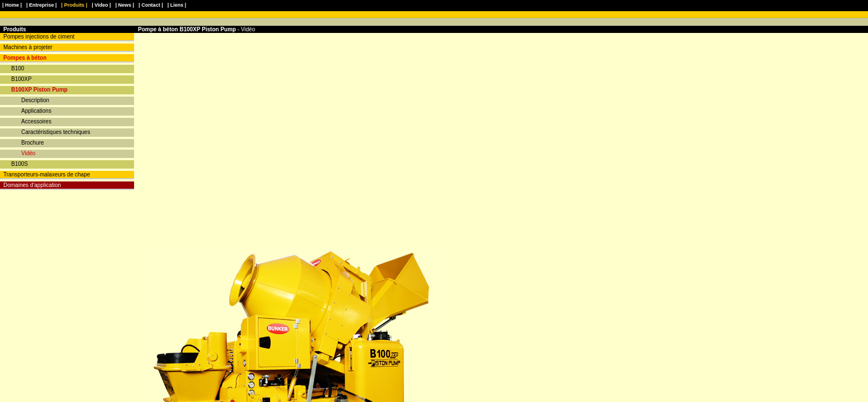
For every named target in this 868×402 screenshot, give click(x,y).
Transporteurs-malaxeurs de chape (47, 174)
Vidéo (28, 153)
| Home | (12, 5)
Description (35, 100)
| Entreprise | (42, 5)
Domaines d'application (32, 185)
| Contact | (151, 5)
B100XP (22, 79)
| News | (125, 5)
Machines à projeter (28, 47)
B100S (20, 164)
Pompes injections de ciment (39, 37)
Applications (36, 111)
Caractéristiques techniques (56, 132)
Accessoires (36, 121)
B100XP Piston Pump (39, 90)
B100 (18, 68)
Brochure (33, 143)
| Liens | (177, 5)
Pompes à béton (25, 58)
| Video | (101, 5)
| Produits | (75, 5)
